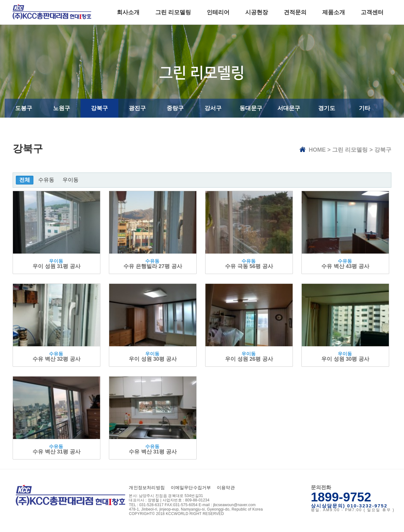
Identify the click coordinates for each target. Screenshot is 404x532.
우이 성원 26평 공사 (249, 359)
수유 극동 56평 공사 (249, 266)
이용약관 (226, 488)
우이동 (71, 180)
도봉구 (24, 108)
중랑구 (175, 108)
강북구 (99, 108)
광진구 (137, 108)
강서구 (213, 108)
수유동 (46, 180)
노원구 (62, 108)
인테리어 (218, 12)
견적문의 (295, 12)
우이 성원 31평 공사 (56, 266)
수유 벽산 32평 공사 (56, 359)
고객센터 (372, 12)
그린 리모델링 (173, 12)
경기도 (327, 108)
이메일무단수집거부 (191, 488)
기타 (365, 108)
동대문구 (251, 108)
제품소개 (334, 12)
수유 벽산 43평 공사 (345, 266)
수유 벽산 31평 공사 (56, 452)
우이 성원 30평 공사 (153, 359)
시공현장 (257, 12)
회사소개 (128, 12)
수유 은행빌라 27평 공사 (153, 266)
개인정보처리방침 (147, 488)
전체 (25, 180)
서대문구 (289, 108)
